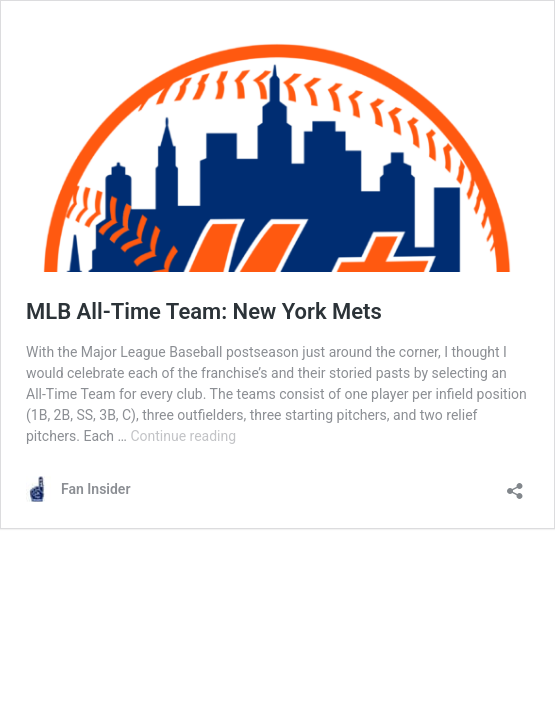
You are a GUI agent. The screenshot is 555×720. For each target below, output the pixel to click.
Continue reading (183, 436)
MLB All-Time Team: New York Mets (204, 311)
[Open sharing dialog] (515, 484)
